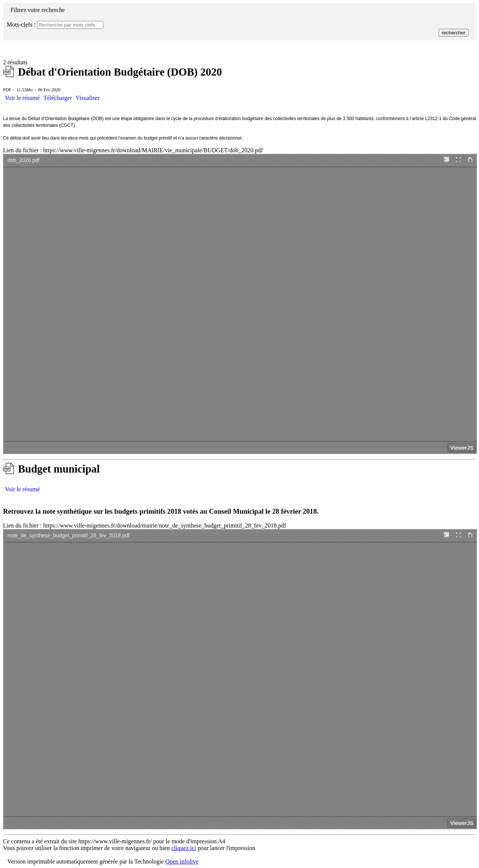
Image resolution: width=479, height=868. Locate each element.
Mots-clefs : (21, 25)
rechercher (454, 33)
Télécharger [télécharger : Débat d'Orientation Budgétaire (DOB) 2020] (58, 98)
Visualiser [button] (88, 98)
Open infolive (182, 861)
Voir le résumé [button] (22, 98)
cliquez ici (184, 848)
